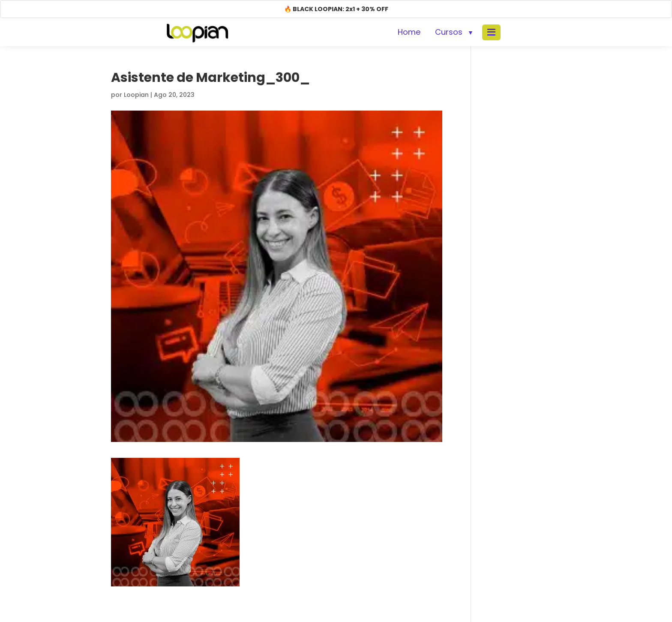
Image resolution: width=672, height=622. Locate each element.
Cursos (449, 32)
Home (409, 32)
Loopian (136, 95)
